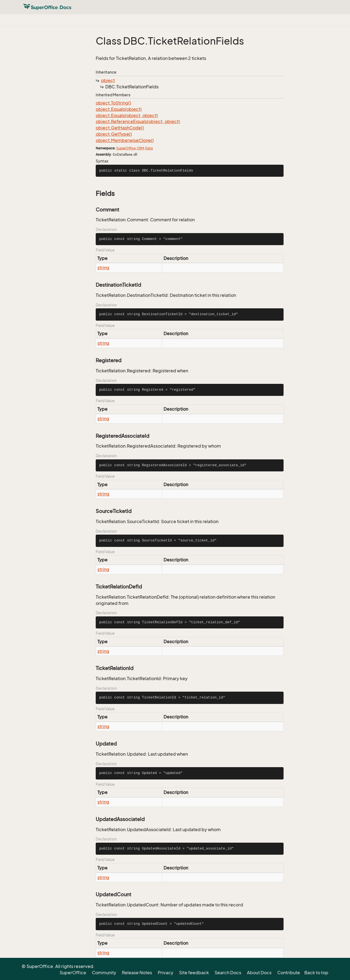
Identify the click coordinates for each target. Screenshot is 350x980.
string (103, 268)
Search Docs (228, 973)
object (108, 80)
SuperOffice (126, 148)
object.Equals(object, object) (127, 115)
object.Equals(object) (119, 109)
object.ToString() (113, 103)
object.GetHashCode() (120, 128)
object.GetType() (114, 134)
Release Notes (137, 973)
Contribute (289, 973)
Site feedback (194, 973)
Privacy (166, 973)
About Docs (259, 973)
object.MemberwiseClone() (125, 140)
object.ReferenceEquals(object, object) (138, 121)
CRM (140, 148)
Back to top (316, 973)
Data (149, 148)
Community (104, 973)
